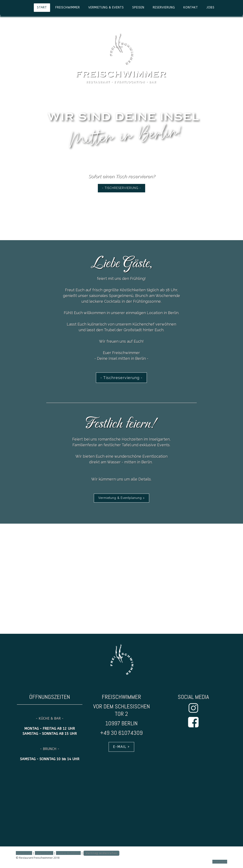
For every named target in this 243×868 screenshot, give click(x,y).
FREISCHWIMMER (68, 8)
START (42, 8)
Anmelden (220, 862)
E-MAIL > (121, 747)
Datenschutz (44, 853)
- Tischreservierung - (121, 378)
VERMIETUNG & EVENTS (106, 8)
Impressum (24, 853)
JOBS (210, 8)
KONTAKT (191, 8)
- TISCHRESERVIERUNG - (121, 188)
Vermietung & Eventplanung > (121, 498)
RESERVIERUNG (164, 8)
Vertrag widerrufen (101, 853)
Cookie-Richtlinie (68, 853)
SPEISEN (138, 8)
